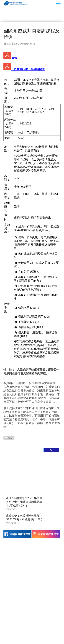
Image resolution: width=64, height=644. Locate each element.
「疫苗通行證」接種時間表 (24, 69)
